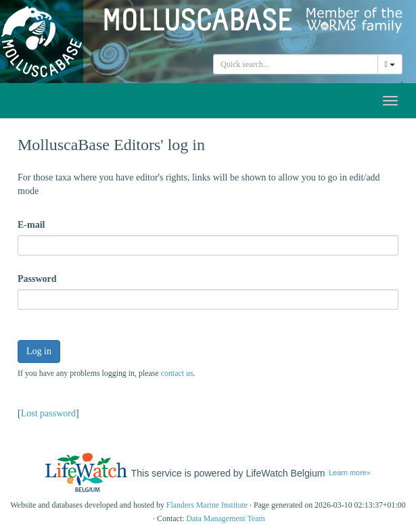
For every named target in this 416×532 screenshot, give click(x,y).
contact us (177, 373)
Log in (39, 351)
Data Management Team (226, 518)
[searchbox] (296, 64)
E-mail (31, 225)
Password (37, 279)
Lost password (48, 413)
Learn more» (349, 473)
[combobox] (296, 64)
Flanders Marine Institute (207, 505)
